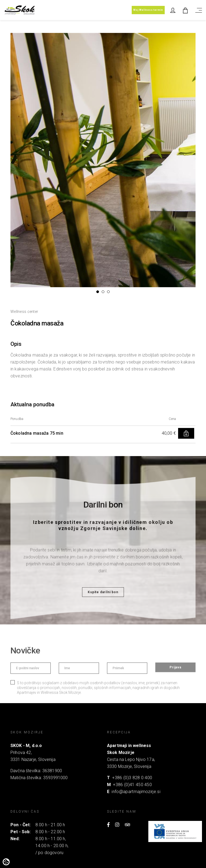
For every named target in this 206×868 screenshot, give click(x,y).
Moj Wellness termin (148, 10)
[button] (98, 292)
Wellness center (24, 312)
